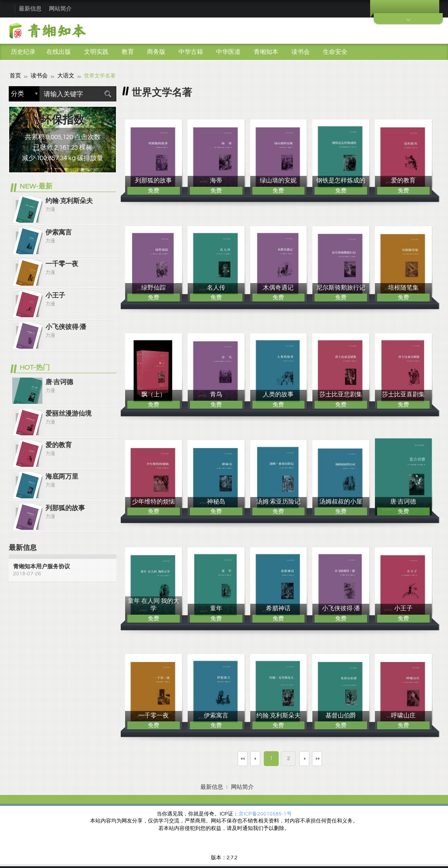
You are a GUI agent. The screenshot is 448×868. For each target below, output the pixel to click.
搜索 (108, 93)
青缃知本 (266, 52)
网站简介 (60, 9)
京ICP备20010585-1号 (265, 813)
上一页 (248, 758)
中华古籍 (191, 52)
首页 (15, 75)
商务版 (156, 52)
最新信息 (30, 9)
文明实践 (96, 52)
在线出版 (59, 52)
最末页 (344, 758)
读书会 (301, 52)
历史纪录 (23, 52)
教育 (128, 52)
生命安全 (335, 52)
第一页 (215, 758)
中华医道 (228, 52)
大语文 (63, 75)
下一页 (312, 758)
